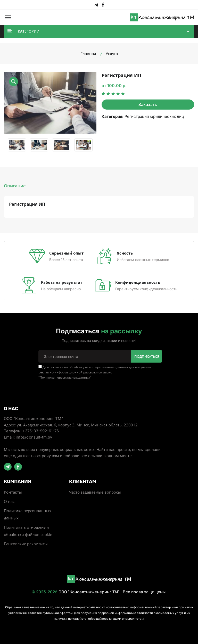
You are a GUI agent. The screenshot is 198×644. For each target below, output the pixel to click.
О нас (9, 501)
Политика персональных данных (65, 377)
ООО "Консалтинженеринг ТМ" (89, 592)
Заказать (148, 104)
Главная (88, 53)
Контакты (13, 492)
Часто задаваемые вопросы (95, 492)
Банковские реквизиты (26, 543)
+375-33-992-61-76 (41, 431)
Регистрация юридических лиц (154, 116)
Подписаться (147, 356)
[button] (8, 17)
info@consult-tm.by (34, 437)
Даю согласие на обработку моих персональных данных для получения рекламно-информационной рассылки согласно (95, 372)
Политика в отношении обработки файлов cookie (28, 531)
